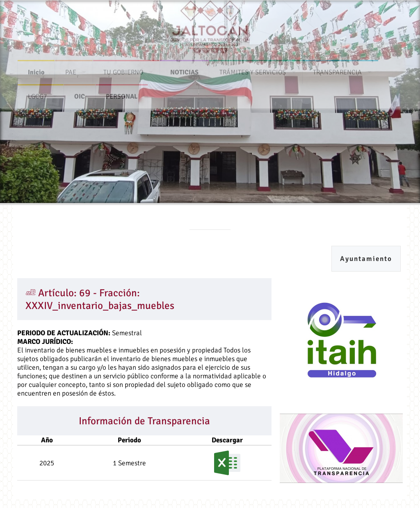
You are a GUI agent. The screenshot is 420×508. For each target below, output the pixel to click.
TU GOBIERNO (123, 71)
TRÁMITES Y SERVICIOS (253, 71)
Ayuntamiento (366, 259)
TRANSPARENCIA (337, 71)
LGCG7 (38, 95)
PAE (71, 71)
